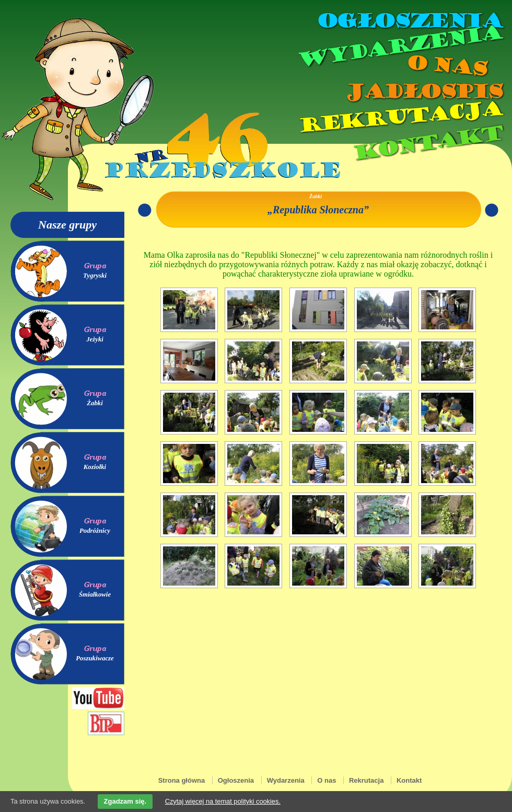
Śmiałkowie (95, 594)
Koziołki (95, 467)
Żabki (95, 403)
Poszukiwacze (95, 658)
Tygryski (95, 276)
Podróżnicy (95, 531)
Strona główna (182, 780)
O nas (446, 66)
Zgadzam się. (125, 801)
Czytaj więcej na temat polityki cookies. (223, 801)
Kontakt (427, 143)
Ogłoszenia (409, 21)
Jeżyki (95, 339)
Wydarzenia (399, 47)
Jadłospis (423, 92)
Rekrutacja (400, 117)
